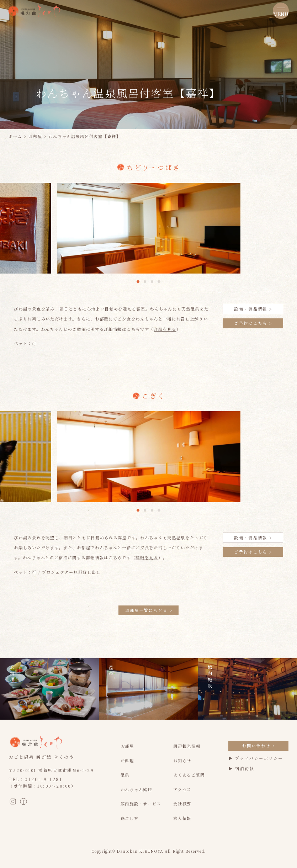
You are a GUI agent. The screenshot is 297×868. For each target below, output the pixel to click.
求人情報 (182, 818)
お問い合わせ (258, 746)
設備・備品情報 (253, 309)
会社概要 (182, 804)
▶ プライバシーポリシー (256, 758)
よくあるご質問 (189, 775)
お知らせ (182, 761)
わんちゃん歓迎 (136, 789)
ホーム (15, 136)
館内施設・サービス (141, 804)
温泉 (125, 775)
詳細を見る (165, 329)
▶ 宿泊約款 (241, 768)
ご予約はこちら (253, 323)
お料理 (127, 761)
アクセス (182, 789)
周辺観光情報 (187, 746)
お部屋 (35, 136)
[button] (138, 282)
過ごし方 (130, 818)
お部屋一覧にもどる (149, 610)
